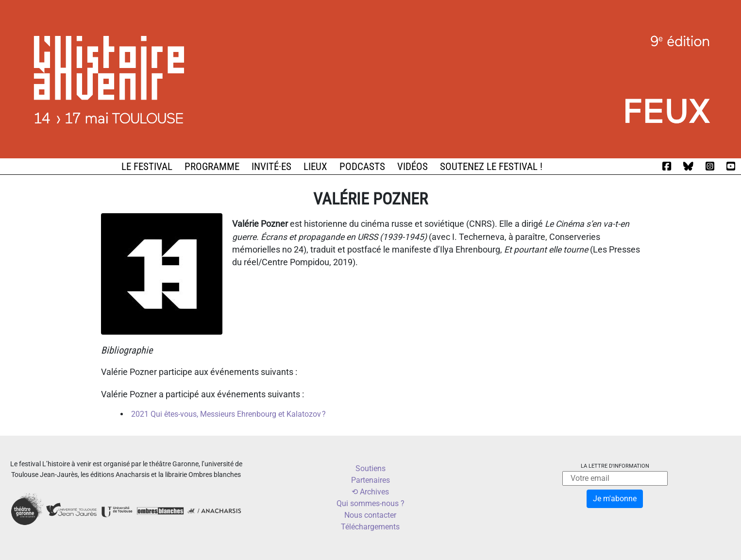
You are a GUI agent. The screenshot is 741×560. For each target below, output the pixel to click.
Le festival (147, 167)
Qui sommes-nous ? (370, 503)
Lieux (315, 167)
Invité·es (271, 167)
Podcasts (362, 167)
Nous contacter (370, 515)
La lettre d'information (615, 466)
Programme (212, 167)
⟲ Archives (370, 492)
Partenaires (370, 480)
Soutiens (370, 468)
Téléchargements (370, 527)
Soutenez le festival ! (491, 167)
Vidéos (413, 167)
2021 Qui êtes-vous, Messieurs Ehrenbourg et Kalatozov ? (228, 414)
